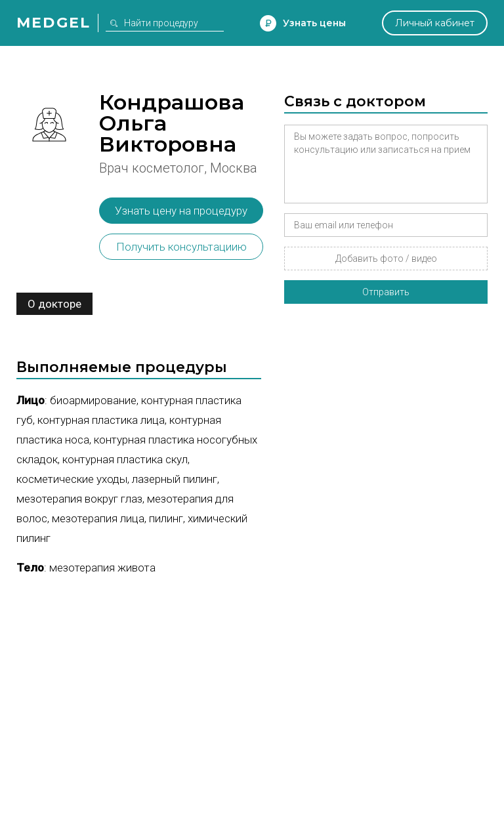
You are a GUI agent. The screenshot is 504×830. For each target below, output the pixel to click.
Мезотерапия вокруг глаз (79, 499)
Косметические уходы (72, 479)
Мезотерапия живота (102, 568)
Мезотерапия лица (98, 518)
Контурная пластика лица (101, 420)
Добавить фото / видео (386, 259)
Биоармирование (93, 400)
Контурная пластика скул (125, 459)
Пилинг (166, 518)
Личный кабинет (435, 23)
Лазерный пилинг (175, 479)
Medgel (53, 23)
